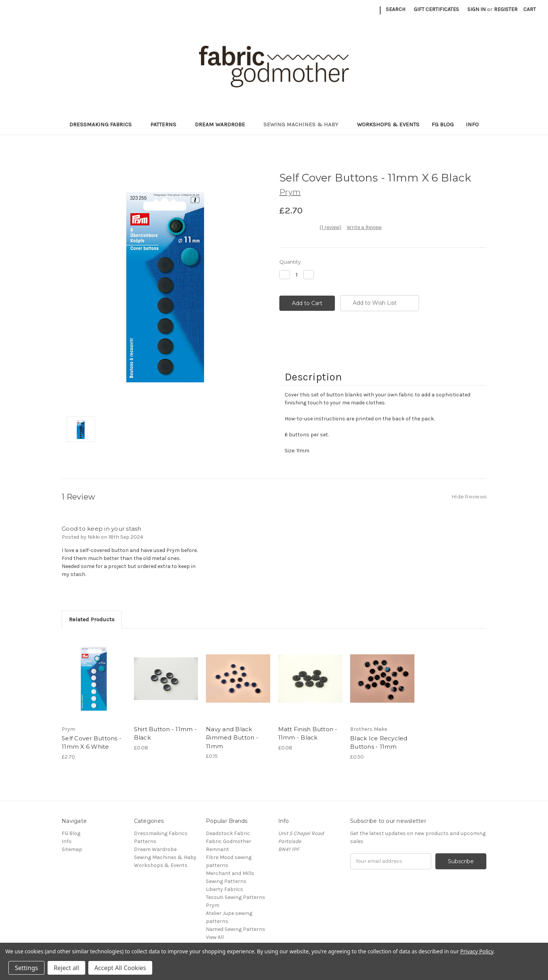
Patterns (166, 124)
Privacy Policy (477, 951)
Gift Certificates (436, 9)
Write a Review (364, 227)
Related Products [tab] (92, 619)
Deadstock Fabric (228, 833)
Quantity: (291, 262)
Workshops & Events (388, 124)
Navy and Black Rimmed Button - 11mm (232, 738)
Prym (213, 905)
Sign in (476, 9)
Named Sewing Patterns (236, 929)
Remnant (217, 849)
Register (506, 9)
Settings (26, 968)
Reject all (66, 968)
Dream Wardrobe (223, 124)
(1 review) (331, 227)
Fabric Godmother (229, 841)
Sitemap (72, 849)
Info (472, 124)
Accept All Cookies (120, 968)
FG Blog (443, 124)
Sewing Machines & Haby (304, 124)
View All (215, 937)
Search (396, 9)
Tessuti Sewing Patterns (236, 897)
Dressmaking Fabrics (104, 124)
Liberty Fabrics (225, 889)
